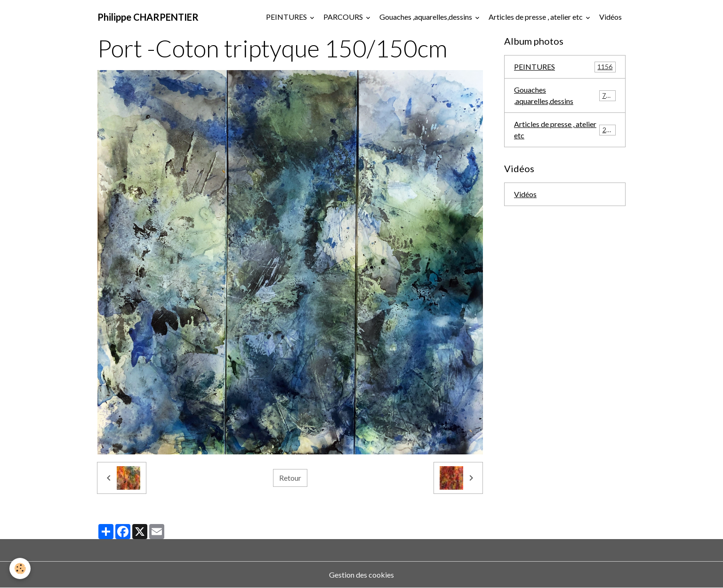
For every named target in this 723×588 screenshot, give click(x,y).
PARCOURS (344, 17)
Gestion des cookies (361, 575)
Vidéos (611, 17)
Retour (290, 478)
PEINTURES (287, 17)
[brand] (148, 17)
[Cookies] (20, 568)
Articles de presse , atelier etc (536, 17)
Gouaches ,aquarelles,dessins (426, 17)
